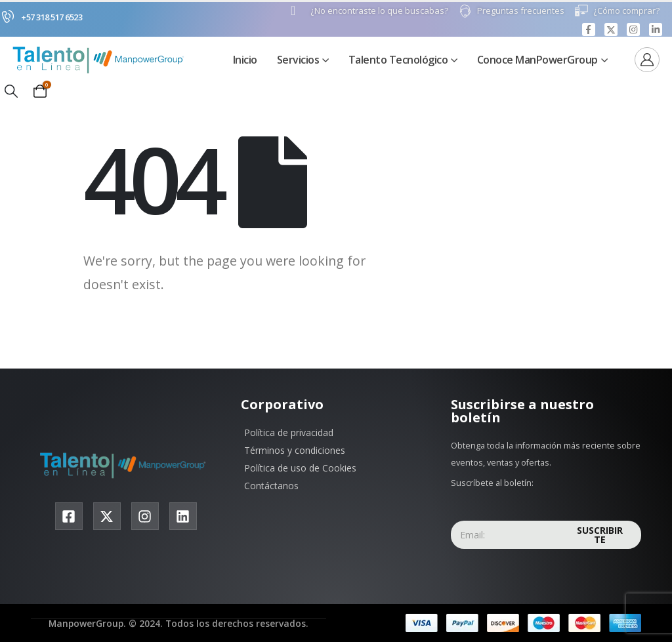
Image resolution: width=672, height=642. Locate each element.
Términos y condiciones (295, 451)
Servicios (298, 60)
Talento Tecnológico (398, 60)
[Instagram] (633, 30)
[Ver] (647, 60)
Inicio (245, 60)
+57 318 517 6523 (52, 17)
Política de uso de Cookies (300, 469)
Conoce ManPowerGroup (537, 60)
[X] (611, 30)
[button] (11, 92)
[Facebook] (589, 30)
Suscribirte (600, 535)
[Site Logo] (102, 60)
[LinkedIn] (656, 30)
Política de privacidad (289, 433)
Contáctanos (271, 486)
